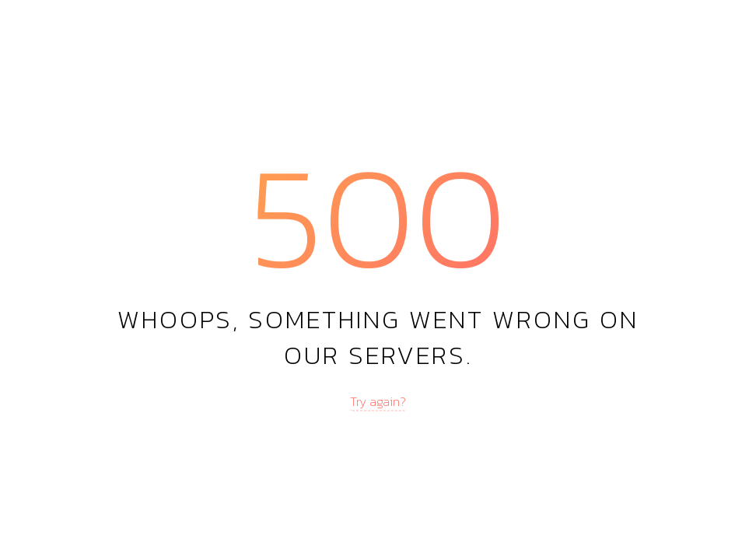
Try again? (378, 401)
